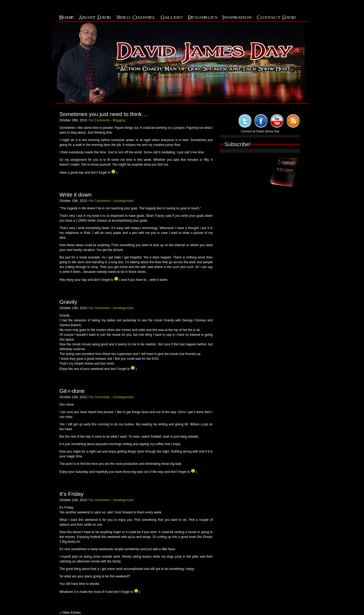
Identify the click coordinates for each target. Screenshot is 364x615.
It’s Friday (72, 494)
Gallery (172, 17)
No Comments (100, 120)
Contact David (276, 17)
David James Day (268, 131)
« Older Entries (70, 613)
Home (67, 17)
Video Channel (136, 17)
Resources (203, 17)
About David (95, 17)
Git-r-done (72, 391)
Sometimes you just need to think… (103, 114)
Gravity (68, 302)
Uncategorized (123, 201)
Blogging (119, 120)
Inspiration (237, 17)
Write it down (76, 195)
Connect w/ (249, 131)
